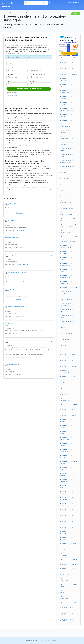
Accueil (5, 13)
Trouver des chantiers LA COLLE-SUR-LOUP (67, 178)
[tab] (29, 204)
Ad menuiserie (20, 247)
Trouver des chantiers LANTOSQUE (66, 456)
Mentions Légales (45, 640)
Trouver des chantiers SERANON (66, 614)
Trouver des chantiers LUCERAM (66, 444)
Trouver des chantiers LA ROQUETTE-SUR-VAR (67, 498)
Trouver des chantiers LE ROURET (67, 258)
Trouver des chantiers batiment (18, 13)
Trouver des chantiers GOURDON (66, 620)
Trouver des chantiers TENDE (69, 377)
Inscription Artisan (73, 3)
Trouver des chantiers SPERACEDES (66, 480)
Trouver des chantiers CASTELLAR (66, 492)
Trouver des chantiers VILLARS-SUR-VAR (66, 580)
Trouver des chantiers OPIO (68, 366)
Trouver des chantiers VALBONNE (66, 144)
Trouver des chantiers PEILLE (69, 350)
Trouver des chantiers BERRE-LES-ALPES (68, 462)
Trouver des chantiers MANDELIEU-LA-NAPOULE (67, 109)
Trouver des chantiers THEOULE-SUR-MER (66, 400)
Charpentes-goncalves (22, 265)
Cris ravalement (20, 316)
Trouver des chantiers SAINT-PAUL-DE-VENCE (68, 282)
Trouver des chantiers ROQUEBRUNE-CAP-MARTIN (67, 138)
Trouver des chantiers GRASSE (69, 74)
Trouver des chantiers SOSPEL (69, 287)
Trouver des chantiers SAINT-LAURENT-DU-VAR (68, 91)
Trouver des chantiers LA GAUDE (67, 190)
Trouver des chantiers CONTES (66, 184)
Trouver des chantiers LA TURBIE (67, 311)
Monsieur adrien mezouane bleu (25, 282)
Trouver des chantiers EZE (68, 322)
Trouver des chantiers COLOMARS (66, 293)
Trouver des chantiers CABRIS (69, 405)
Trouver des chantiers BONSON (66, 538)
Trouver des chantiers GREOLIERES (66, 608)
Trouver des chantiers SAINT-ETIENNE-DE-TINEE (68, 450)
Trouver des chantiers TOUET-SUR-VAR (68, 586)
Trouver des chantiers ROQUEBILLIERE (66, 394)
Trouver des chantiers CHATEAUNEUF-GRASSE (66, 299)
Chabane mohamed (21, 357)
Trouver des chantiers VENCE (69, 120)
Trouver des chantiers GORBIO (66, 432)
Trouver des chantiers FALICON (66, 382)
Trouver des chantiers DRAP (68, 241)
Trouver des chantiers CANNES (66, 69)
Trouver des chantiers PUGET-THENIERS (68, 388)
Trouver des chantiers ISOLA (68, 544)
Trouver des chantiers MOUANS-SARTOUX (66, 162)
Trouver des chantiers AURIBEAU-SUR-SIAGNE (66, 333)
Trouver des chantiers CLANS (69, 569)
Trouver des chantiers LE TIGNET (67, 316)
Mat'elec (18, 299)
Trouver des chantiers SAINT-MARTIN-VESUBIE (68, 438)
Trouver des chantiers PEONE (69, 527)
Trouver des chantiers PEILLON (66, 426)
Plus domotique (20, 230)
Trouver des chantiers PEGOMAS (66, 196)
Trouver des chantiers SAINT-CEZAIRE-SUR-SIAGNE (68, 276)
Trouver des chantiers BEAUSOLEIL (66, 132)
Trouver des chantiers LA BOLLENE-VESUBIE (67, 574)
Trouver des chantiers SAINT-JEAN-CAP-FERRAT (68, 371)
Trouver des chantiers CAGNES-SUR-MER (66, 79)
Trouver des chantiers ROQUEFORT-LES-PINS (66, 202)
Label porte (19, 374)
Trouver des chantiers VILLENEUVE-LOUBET (66, 126)
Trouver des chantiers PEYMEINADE (66, 172)
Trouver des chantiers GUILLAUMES (66, 555)
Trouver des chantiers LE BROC (67, 468)
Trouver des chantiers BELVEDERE (66, 532)
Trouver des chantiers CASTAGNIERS (66, 410)
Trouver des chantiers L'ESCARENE (66, 345)
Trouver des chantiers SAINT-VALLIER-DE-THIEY (68, 305)
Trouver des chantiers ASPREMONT (66, 361)
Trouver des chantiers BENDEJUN (66, 510)
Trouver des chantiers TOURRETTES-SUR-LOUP (66, 246)
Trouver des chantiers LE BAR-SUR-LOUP (68, 327)
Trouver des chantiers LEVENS (69, 237)
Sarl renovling (20, 213)
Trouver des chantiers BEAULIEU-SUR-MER (66, 264)
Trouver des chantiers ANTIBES (66, 63)
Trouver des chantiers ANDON (69, 564)
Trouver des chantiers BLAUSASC (66, 420)
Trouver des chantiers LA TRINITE (67, 156)
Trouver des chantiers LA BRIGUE (67, 592)
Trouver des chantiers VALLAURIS (66, 97)
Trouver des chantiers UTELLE (69, 560)
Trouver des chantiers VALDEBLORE (66, 516)
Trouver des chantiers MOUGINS (66, 115)
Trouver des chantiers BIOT (68, 167)
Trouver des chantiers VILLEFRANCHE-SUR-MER (66, 208)
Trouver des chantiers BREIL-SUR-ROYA (68, 355)
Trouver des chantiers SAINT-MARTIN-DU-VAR (68, 339)
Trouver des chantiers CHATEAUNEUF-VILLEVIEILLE (67, 522)
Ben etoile (19, 333)
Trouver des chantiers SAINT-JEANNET (68, 270)
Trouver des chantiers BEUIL (68, 603)
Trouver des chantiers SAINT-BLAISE (68, 504)
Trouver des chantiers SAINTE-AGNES (68, 486)
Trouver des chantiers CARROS (66, 150)
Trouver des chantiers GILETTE (69, 415)
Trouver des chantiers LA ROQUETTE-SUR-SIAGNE (67, 214)
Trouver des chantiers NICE (68, 58)
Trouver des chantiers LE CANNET (67, 85)
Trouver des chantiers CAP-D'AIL (68, 220)
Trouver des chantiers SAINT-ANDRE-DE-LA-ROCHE (68, 226)
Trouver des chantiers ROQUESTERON (66, 598)
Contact (54, 640)
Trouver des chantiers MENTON (66, 103)
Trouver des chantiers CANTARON (66, 474)
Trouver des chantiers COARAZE (66, 549)
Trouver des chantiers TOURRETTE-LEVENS (66, 232)
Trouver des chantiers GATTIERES (66, 252)
